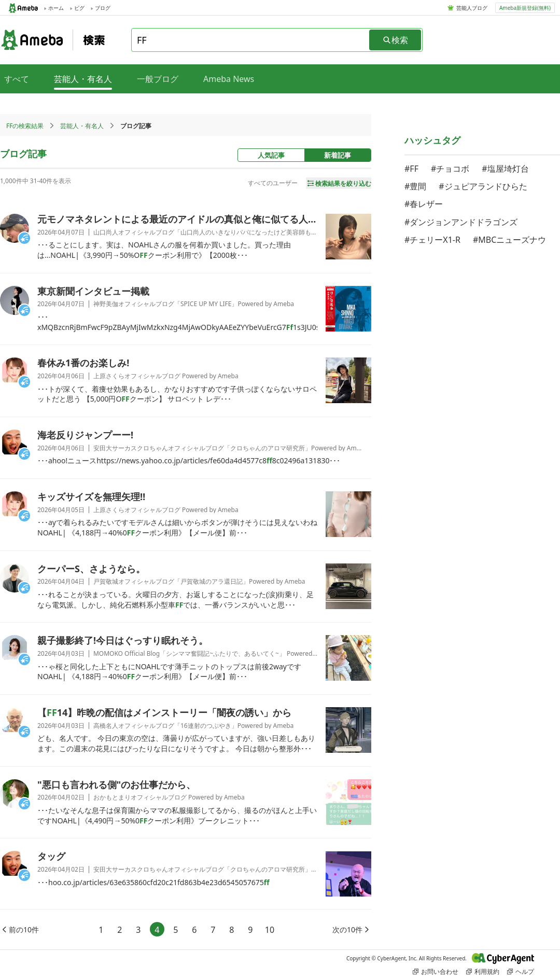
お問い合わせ (436, 972)
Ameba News (229, 79)
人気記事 (271, 155)
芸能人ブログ (472, 8)
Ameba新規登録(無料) (525, 8)
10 (270, 930)
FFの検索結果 (25, 126)
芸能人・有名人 (82, 126)
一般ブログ (158, 79)
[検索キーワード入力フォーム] (251, 40)
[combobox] (251, 40)
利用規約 (483, 972)
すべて (17, 79)
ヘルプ (521, 972)
